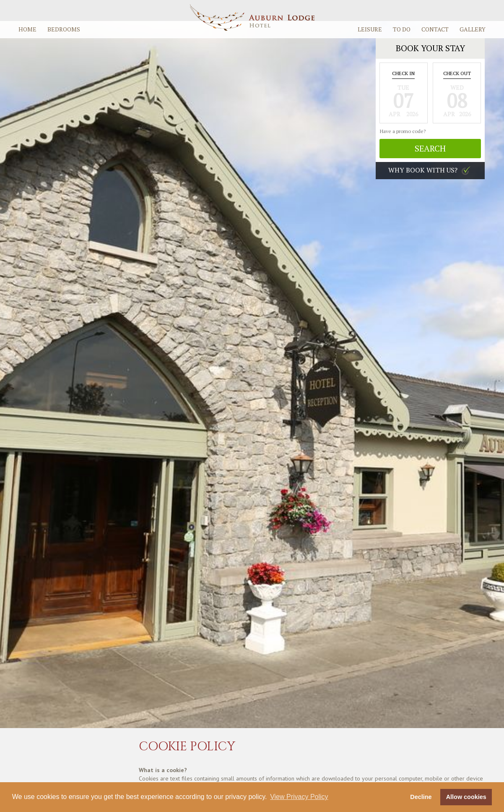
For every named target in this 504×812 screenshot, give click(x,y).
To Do (402, 29)
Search (430, 148)
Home (27, 29)
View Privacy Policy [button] (299, 797)
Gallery (473, 29)
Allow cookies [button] (466, 797)
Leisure (370, 29)
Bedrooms (64, 29)
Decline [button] (421, 797)
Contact (435, 29)
